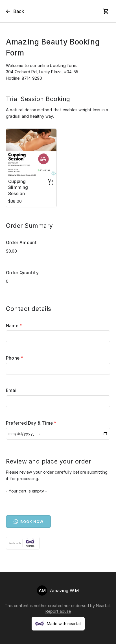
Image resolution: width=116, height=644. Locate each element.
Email (12, 390)
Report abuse (58, 611)
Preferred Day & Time (31, 423)
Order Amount (21, 243)
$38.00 (15, 201)
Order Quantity (22, 273)
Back (14, 11)
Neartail (103, 606)
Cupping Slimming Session (18, 188)
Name (14, 326)
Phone (15, 358)
